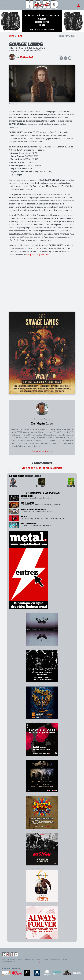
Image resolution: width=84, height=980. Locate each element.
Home (12, 36)
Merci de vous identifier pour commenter (42, 468)
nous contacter (49, 962)
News (20, 36)
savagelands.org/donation (38, 254)
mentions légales (37, 962)
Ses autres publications (42, 451)
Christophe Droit (27, 57)
